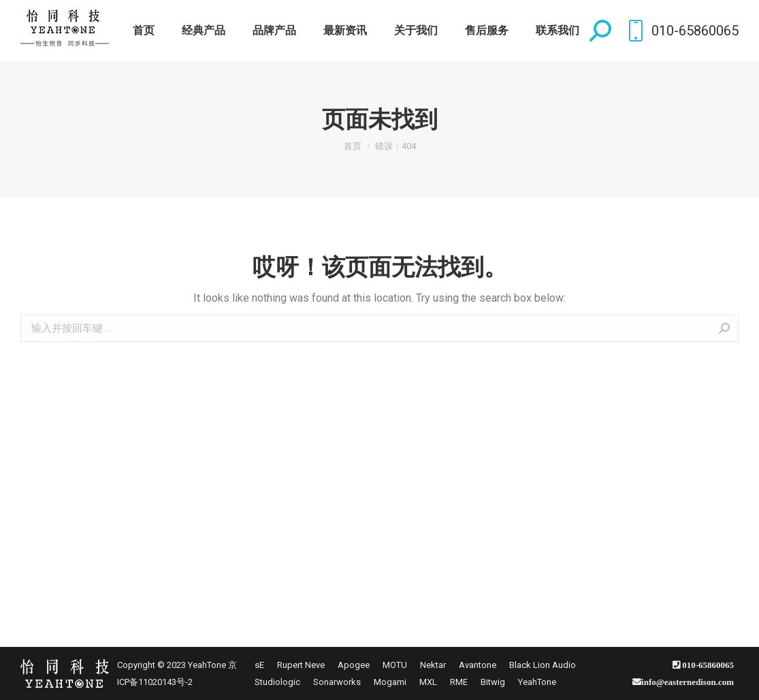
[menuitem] (144, 31)
